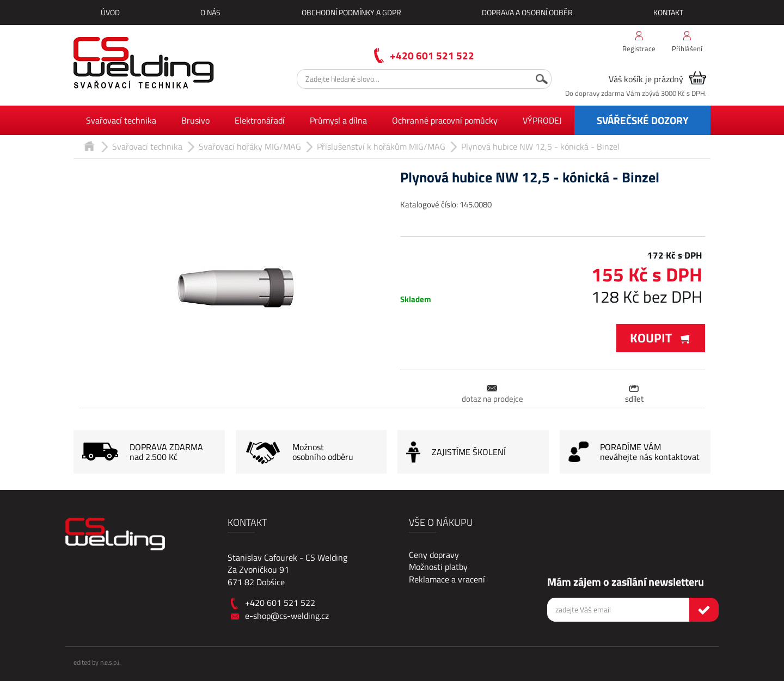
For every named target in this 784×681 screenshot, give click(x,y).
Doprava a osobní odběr (527, 12)
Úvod (110, 12)
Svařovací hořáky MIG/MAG (250, 146)
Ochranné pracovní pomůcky (445, 120)
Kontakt (668, 12)
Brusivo (195, 120)
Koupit (661, 338)
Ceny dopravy (434, 555)
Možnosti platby (438, 567)
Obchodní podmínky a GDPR (351, 12)
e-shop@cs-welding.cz (287, 616)
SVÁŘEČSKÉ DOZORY (643, 120)
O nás (210, 12)
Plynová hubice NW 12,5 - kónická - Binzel (540, 146)
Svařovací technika (121, 120)
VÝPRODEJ (542, 120)
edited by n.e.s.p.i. (97, 662)
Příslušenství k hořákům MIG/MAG (381, 146)
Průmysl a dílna (338, 120)
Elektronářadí (260, 120)
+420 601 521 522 (432, 55)
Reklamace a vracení (447, 579)
